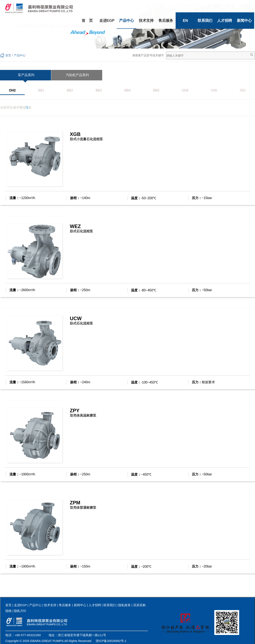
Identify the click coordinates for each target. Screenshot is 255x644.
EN (185, 21)
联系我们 (205, 21)
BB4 (128, 90)
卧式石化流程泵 (81, 231)
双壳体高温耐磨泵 (83, 415)
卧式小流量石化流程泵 (86, 139)
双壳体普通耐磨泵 (83, 508)
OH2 (12, 90)
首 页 (87, 21)
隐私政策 (124, 605)
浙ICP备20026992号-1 (111, 641)
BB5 (156, 90)
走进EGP (107, 21)
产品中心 (126, 21)
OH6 (185, 90)
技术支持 (146, 21)
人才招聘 (225, 21)
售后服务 (166, 21)
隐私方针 (20, 611)
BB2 (70, 90)
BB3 (99, 90)
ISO (243, 90)
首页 (8, 55)
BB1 (41, 90)
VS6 (214, 90)
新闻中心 (244, 21)
